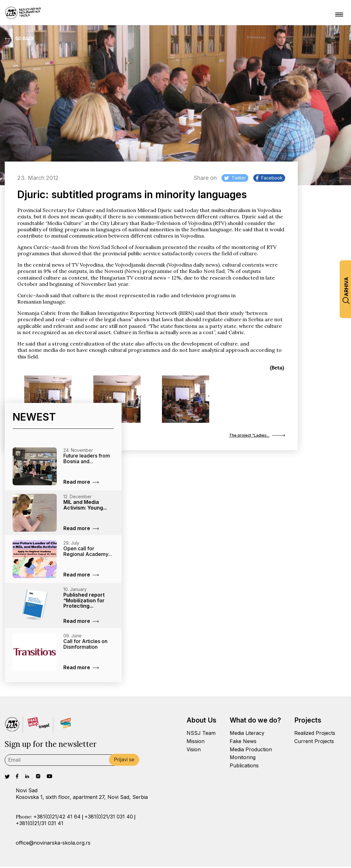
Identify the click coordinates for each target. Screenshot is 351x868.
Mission (196, 742)
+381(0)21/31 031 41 (40, 824)
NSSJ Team (201, 734)
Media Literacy (247, 734)
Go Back (19, 38)
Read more (81, 483)
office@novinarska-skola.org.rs (53, 844)
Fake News (243, 742)
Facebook (269, 178)
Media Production (251, 750)
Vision (194, 750)
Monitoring (243, 759)
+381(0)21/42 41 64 (57, 818)
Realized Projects (315, 734)
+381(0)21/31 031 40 (109, 818)
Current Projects (314, 742)
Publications (244, 767)
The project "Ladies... (252, 436)
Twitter (235, 178)
